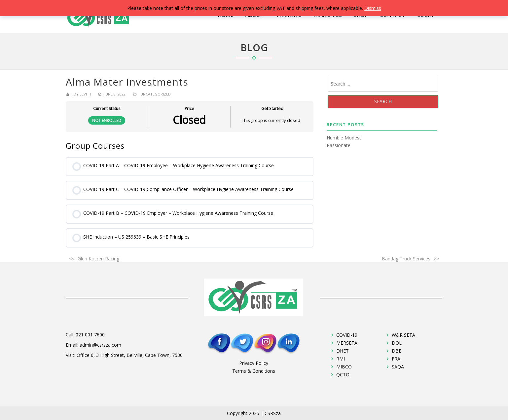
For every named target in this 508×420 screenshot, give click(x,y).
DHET (343, 351)
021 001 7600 (90, 335)
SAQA (398, 367)
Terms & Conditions (254, 371)
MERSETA (347, 343)
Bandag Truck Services (406, 259)
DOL (397, 343)
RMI (341, 359)
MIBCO (344, 367)
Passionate (339, 145)
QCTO (343, 375)
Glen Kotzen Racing (98, 259)
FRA (396, 359)
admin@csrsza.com (100, 345)
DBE (397, 351)
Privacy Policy (254, 363)
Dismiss (373, 8)
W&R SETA (403, 335)
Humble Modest (344, 138)
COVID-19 (347, 335)
